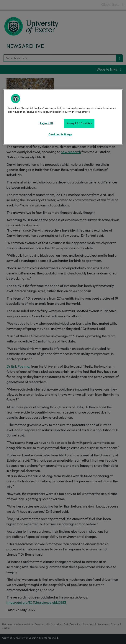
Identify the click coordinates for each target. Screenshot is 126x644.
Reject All (46, 123)
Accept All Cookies (79, 123)
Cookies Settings (60, 135)
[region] (63, 117)
